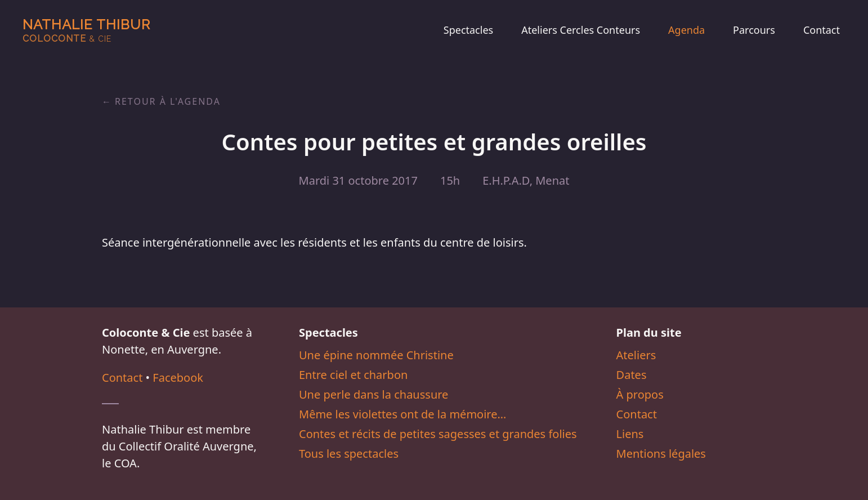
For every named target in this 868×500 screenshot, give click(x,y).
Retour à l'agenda (168, 101)
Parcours (754, 30)
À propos (640, 394)
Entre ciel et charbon (353, 375)
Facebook (178, 378)
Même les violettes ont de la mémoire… (402, 414)
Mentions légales (661, 454)
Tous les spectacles (349, 454)
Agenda (686, 30)
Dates (632, 375)
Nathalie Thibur (86, 30)
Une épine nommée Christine (376, 355)
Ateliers (636, 355)
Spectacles (468, 30)
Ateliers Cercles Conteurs (581, 30)
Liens (630, 434)
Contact (822, 30)
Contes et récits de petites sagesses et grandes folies (438, 434)
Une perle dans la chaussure (373, 394)
